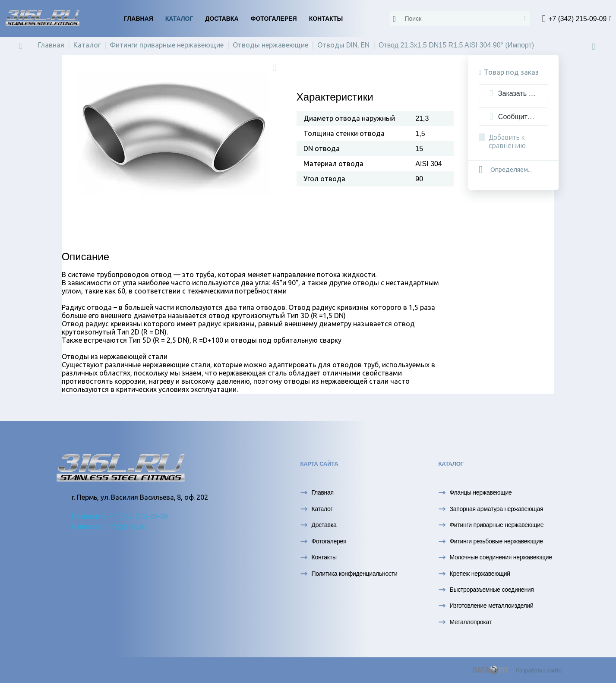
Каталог (179, 19)
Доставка (222, 19)
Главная (139, 19)
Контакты (326, 19)
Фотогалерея (274, 19)
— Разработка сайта (517, 674)
